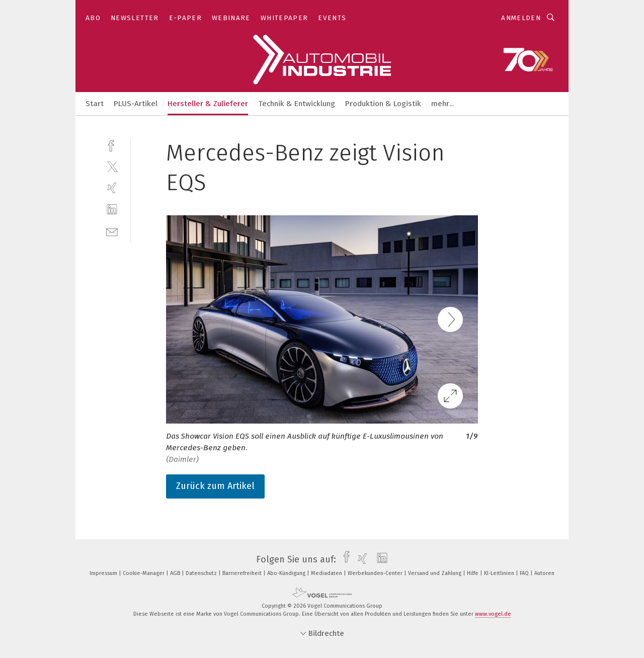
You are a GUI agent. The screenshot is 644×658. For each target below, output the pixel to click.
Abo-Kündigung (287, 573)
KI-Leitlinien (500, 573)
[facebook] (112, 145)
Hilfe (473, 573)
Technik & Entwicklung (297, 104)
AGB (176, 573)
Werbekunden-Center (376, 573)
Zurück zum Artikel (215, 486)
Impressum (104, 573)
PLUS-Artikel (136, 104)
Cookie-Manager (144, 573)
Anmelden (521, 18)
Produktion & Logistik (383, 104)
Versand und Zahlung (435, 573)
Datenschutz (202, 573)
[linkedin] (112, 210)
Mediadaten (327, 573)
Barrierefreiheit (243, 573)
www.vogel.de (493, 614)
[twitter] (112, 166)
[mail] (112, 231)
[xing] (112, 188)
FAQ (525, 573)
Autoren (544, 573)
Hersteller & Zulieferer (208, 104)
